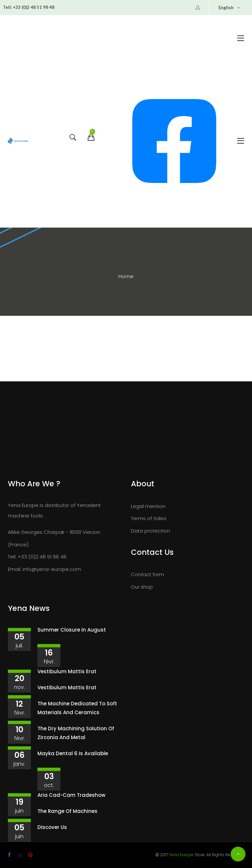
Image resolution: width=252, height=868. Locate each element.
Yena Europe (181, 855)
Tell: (7, 7)
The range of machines (67, 811)
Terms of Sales (149, 518)
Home (126, 276)
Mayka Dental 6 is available (73, 753)
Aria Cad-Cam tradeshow (71, 795)
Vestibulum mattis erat (67, 671)
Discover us (52, 827)
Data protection (150, 531)
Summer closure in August (72, 630)
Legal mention (148, 506)
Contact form (147, 574)
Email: (15, 569)
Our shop (142, 587)
